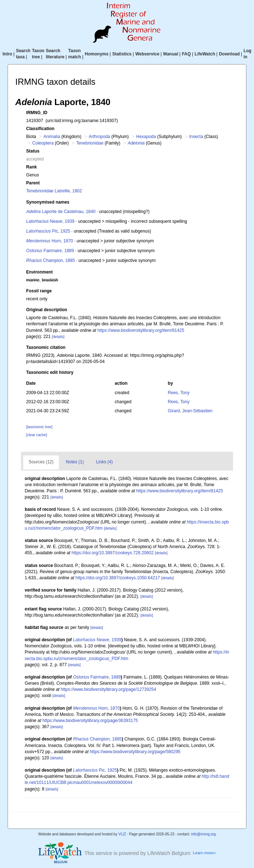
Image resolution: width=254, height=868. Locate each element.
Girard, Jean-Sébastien (190, 411)
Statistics (122, 54)
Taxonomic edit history (50, 372)
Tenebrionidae (90, 143)
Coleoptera (43, 143)
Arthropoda (99, 137)
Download (229, 54)
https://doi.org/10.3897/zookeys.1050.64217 (118, 578)
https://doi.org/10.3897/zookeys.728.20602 (113, 553)
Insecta (196, 137)
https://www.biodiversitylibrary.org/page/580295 (135, 752)
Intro (7, 54)
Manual (171, 54)
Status (33, 151)
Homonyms (96, 54)
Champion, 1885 (50, 260)
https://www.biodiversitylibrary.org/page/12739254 (109, 689)
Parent (33, 183)
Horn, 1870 (49, 241)
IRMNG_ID (37, 113)
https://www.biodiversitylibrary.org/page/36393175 (90, 721)
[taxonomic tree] (39, 427)
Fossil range (39, 291)
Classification (40, 129)
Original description (46, 310)
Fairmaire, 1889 (50, 251)
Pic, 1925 (48, 231)
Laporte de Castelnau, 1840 (61, 212)
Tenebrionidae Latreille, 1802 (54, 191)
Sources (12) (41, 462)
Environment (39, 272)
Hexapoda (146, 137)
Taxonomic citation (46, 347)
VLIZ (122, 834)
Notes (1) (75, 462)
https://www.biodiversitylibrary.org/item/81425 (141, 330)
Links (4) (104, 462)
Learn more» (204, 853)
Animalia (52, 137)
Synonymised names (48, 202)
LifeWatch (205, 54)
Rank (31, 167)
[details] (58, 337)
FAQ (187, 54)
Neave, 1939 (50, 221)
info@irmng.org (204, 834)
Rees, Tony (179, 393)
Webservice (147, 54)
